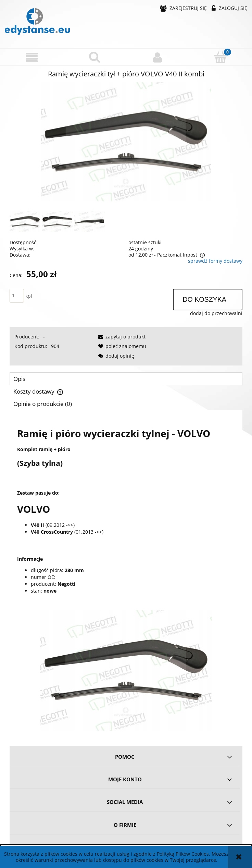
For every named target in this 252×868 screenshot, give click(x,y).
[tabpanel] (126, 575)
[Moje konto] (157, 57)
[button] (32, 57)
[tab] (126, 379)
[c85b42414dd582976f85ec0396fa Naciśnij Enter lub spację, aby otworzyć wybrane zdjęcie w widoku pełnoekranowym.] (126, 142)
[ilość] (17, 296)
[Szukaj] (94, 57)
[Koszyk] (220, 57)
